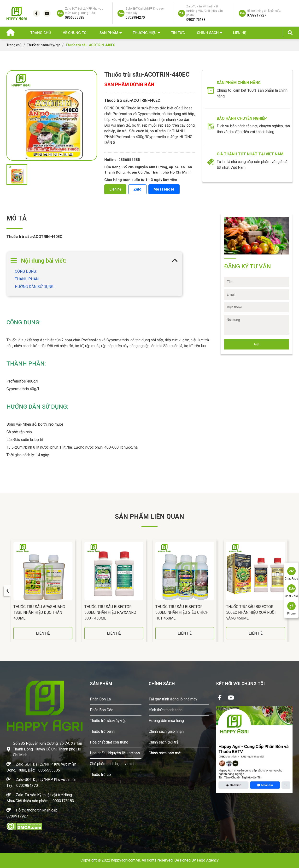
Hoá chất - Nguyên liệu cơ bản (115, 753)
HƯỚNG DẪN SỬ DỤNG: (35, 287)
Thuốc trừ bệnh (102, 731)
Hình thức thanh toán (166, 710)
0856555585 (49, 770)
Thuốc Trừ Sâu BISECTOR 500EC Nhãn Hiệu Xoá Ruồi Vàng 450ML (251, 612)
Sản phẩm (109, 33)
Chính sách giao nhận (166, 731)
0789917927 (17, 816)
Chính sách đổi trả (164, 742)
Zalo (137, 189)
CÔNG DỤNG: (27, 271)
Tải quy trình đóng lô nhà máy (173, 699)
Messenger (164, 189)
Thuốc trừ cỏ (100, 775)
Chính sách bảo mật (165, 753)
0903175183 (63, 801)
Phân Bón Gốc (102, 710)
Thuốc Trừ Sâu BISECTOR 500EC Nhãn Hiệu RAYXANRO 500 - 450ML (110, 612)
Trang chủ (41, 33)
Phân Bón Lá (100, 699)
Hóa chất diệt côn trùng (109, 742)
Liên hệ (240, 33)
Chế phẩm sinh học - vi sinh (113, 764)
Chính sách (208, 33)
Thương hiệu (145, 33)
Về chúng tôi (75, 33)
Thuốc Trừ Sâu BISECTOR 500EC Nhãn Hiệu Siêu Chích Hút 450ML (182, 612)
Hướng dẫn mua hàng (166, 721)
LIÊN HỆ (43, 633)
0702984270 (27, 786)
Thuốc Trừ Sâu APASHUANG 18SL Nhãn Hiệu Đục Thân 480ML (39, 612)
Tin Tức (178, 33)
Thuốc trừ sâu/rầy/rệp (44, 45)
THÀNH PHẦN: (28, 279)
